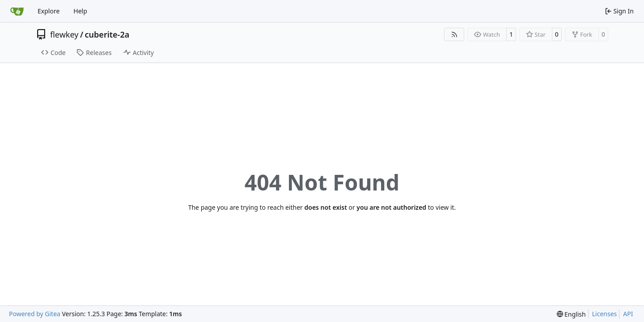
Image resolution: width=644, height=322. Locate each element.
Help (80, 11)
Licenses (605, 314)
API (628, 314)
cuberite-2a (107, 34)
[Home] (17, 11)
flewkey (64, 34)
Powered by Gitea (35, 314)
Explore (49, 11)
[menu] (571, 314)
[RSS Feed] (454, 34)
